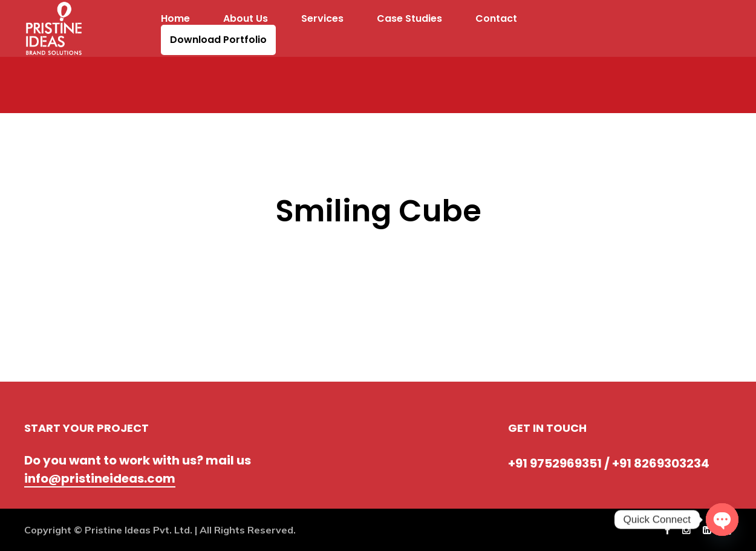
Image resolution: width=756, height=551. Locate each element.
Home (175, 19)
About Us (246, 19)
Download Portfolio (218, 40)
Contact (496, 19)
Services (322, 19)
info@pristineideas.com (100, 478)
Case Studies (409, 19)
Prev (41, 237)
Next (98, 237)
